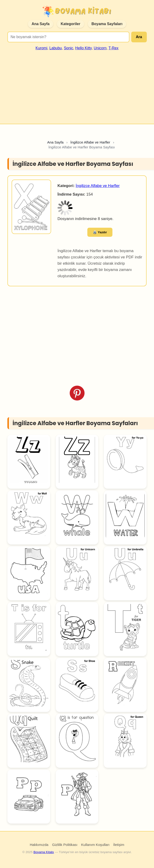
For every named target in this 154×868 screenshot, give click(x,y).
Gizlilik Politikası (65, 845)
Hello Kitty (84, 48)
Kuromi (41, 48)
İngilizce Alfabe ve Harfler (98, 186)
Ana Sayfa (41, 24)
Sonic (69, 48)
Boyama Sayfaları (107, 24)
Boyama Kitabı (44, 852)
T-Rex (113, 48)
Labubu (56, 48)
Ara (139, 37)
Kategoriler (70, 24)
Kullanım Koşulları (95, 845)
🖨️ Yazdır (100, 232)
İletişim (119, 845)
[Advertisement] (77, 85)
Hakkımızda (39, 845)
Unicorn (100, 48)
